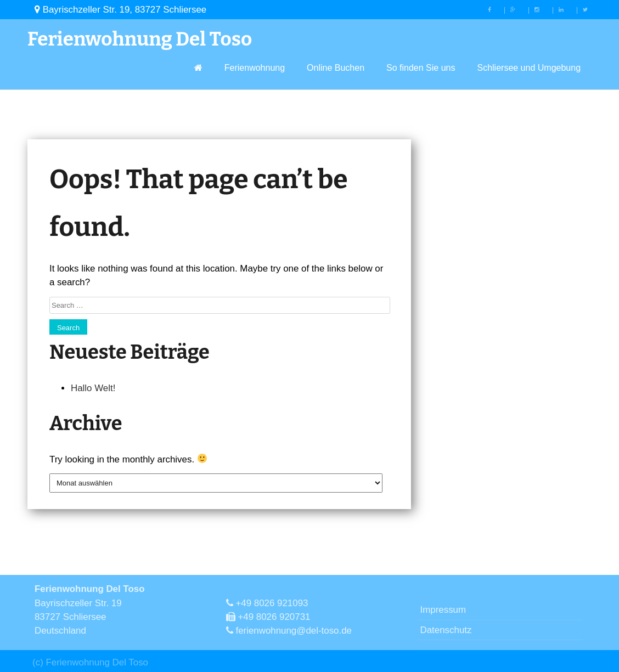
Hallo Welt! (93, 388)
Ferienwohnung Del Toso (140, 39)
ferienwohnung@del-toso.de (289, 631)
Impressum (443, 610)
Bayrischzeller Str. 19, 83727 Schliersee (120, 10)
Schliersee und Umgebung (529, 68)
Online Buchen (336, 68)
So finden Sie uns (421, 68)
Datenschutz (446, 630)
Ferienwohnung (255, 68)
